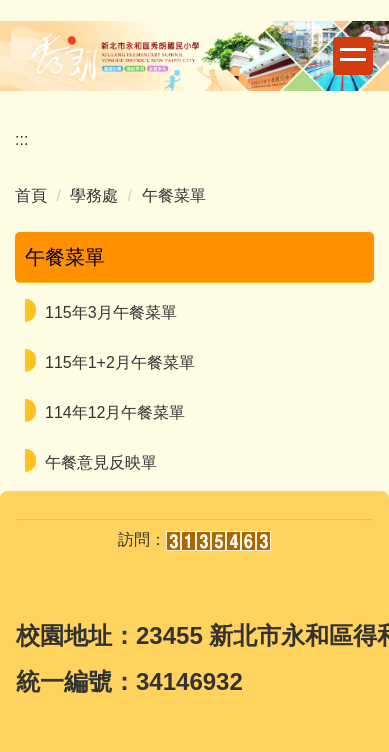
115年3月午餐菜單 (111, 312)
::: (21, 139)
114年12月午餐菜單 (115, 412)
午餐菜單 (174, 195)
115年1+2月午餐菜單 (120, 362)
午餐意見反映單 (101, 462)
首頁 (31, 195)
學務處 (94, 195)
